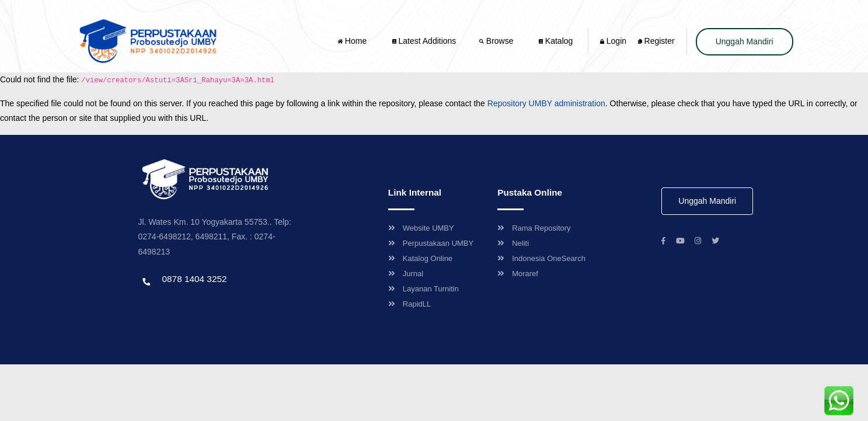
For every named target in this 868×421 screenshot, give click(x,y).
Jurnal (406, 274)
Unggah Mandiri (745, 41)
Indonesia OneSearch (541, 258)
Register (656, 41)
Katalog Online (420, 258)
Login (613, 41)
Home (353, 41)
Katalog (556, 41)
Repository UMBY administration (546, 103)
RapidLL (409, 304)
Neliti (513, 243)
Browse (497, 41)
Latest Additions (424, 41)
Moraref (518, 274)
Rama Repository (534, 228)
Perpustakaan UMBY (431, 243)
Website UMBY (421, 228)
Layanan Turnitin (423, 289)
